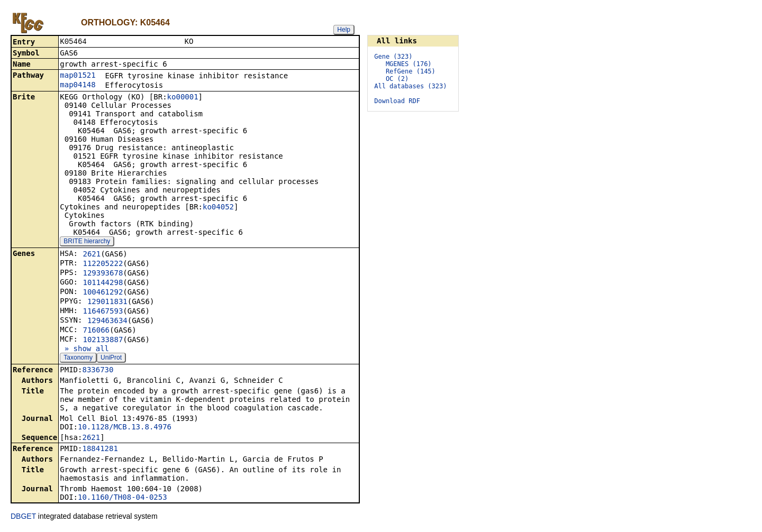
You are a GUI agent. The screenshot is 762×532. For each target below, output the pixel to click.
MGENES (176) (409, 64)
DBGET (23, 517)
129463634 (107, 322)
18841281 (100, 450)
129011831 (107, 302)
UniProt (111, 359)
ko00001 (183, 98)
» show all (84, 350)
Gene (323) (393, 57)
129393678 (103, 274)
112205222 (103, 264)
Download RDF (397, 101)
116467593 (103, 312)
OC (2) (397, 79)
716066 (96, 331)
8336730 (98, 371)
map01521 (78, 76)
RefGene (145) (411, 71)
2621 (92, 255)
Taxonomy (78, 359)
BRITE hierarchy (87, 242)
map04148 (78, 86)
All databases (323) (410, 86)
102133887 (103, 341)
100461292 (103, 293)
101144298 (103, 283)
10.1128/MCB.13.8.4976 (125, 428)
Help (344, 30)
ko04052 (218, 208)
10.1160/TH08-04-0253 (123, 498)
